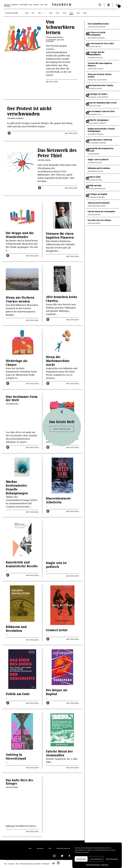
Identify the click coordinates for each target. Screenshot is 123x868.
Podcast (36, 5)
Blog (31, 5)
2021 (78, 13)
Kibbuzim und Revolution (16, 629)
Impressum (105, 865)
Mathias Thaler (97, 69)
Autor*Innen (23, 5)
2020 (85, 13)
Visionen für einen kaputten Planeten (60, 235)
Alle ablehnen (96, 859)
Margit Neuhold (97, 134)
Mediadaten (46, 864)
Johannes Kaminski (99, 143)
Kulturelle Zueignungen (98, 120)
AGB (50, 848)
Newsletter (38, 864)
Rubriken (15, 5)
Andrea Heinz (96, 163)
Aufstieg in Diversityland (16, 756)
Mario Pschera (97, 58)
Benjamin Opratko (56, 37)
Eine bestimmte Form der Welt (22, 398)
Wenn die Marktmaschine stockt (58, 361)
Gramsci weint (57, 630)
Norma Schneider (17, 118)
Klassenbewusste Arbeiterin (58, 500)
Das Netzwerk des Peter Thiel (101, 43)
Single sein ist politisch (56, 565)
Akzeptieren (81, 859)
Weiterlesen (52, 82)
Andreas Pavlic (97, 171)
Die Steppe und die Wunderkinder (20, 235)
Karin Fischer (97, 88)
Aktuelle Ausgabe (12, 13)
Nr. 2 (40, 13)
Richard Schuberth (99, 123)
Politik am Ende (18, 694)
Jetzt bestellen (62, 429)
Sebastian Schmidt (99, 206)
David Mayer (14, 787)
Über (30, 848)
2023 (64, 13)
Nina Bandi (95, 154)
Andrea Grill (14, 404)
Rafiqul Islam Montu (99, 80)
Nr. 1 (33, 13)
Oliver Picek (96, 106)
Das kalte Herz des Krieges (19, 782)
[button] (117, 5)
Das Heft (7, 5)
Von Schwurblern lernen (60, 27)
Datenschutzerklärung (93, 865)
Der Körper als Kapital (57, 692)
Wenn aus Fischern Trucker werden (20, 299)
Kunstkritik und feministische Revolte (22, 564)
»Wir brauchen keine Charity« (62, 299)
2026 (27, 13)
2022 (71, 13)
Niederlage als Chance (17, 363)
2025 (51, 13)
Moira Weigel (46, 160)
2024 (58, 13)
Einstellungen (112, 859)
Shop (46, 5)
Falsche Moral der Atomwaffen (59, 753)
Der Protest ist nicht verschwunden (97, 34)
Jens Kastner (97, 180)
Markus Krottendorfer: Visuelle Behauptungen (17, 487)
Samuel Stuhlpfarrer (100, 97)
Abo (42, 5)
